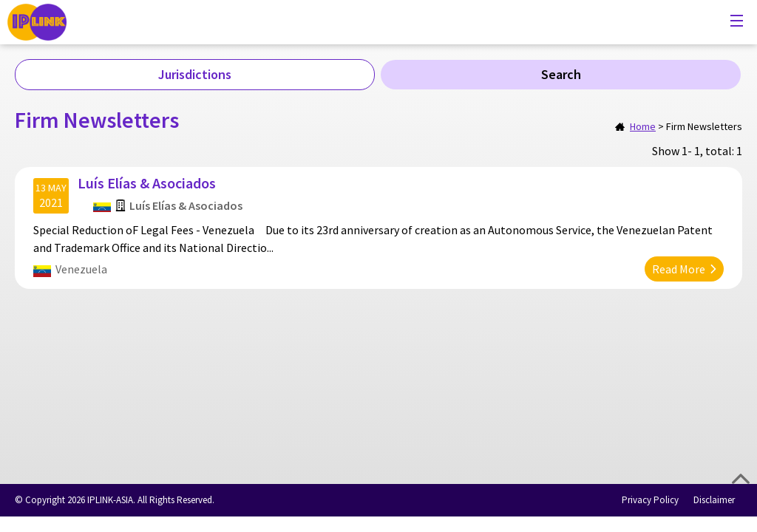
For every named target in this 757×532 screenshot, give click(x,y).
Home (643, 126)
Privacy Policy (650, 500)
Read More (679, 269)
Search (561, 74)
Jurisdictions (195, 74)
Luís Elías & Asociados (147, 183)
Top (741, 479)
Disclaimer (714, 500)
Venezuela (81, 269)
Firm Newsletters (704, 126)
